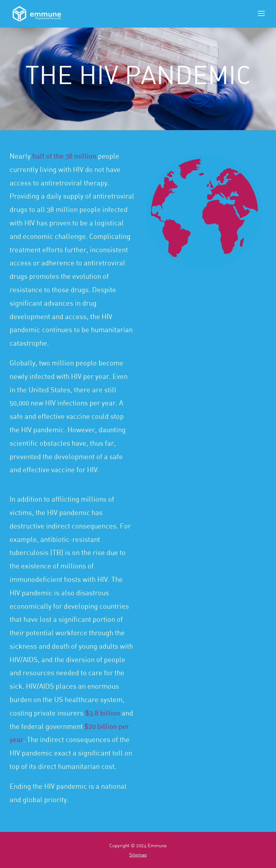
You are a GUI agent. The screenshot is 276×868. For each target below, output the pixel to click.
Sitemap (138, 855)
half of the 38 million (64, 156)
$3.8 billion (103, 713)
